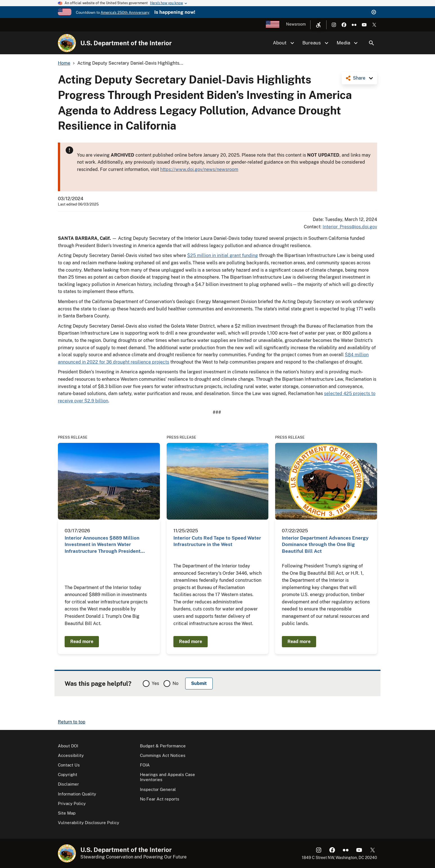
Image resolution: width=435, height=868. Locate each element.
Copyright (68, 775)
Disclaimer (68, 784)
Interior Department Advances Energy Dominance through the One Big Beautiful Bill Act (325, 545)
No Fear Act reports (160, 799)
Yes (155, 683)
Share (359, 78)
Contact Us (69, 765)
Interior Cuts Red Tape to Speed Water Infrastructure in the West (217, 541)
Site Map (67, 813)
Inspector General (158, 789)
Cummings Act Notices (163, 755)
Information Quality (77, 794)
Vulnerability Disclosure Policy (89, 823)
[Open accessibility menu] (318, 25)
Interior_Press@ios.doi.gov (350, 227)
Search (371, 43)
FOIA (145, 765)
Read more (82, 642)
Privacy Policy (72, 803)
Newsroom (296, 24)
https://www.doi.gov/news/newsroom (199, 169)
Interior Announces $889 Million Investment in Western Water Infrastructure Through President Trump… (103, 545)
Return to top (72, 722)
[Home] (67, 43)
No (175, 683)
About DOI (68, 746)
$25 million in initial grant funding (223, 255)
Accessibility (71, 755)
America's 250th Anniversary (125, 13)
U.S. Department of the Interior (126, 43)
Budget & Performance (163, 746)
